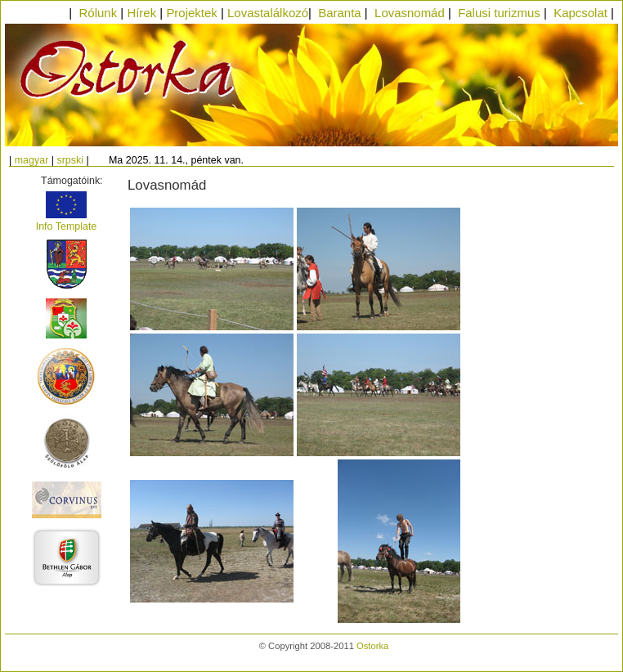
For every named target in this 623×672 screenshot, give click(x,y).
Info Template (67, 226)
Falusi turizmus (499, 13)
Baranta (339, 13)
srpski (70, 160)
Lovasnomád (410, 13)
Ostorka (372, 646)
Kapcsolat (580, 13)
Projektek (191, 13)
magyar (32, 160)
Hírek (141, 13)
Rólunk (99, 13)
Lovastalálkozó (268, 13)
